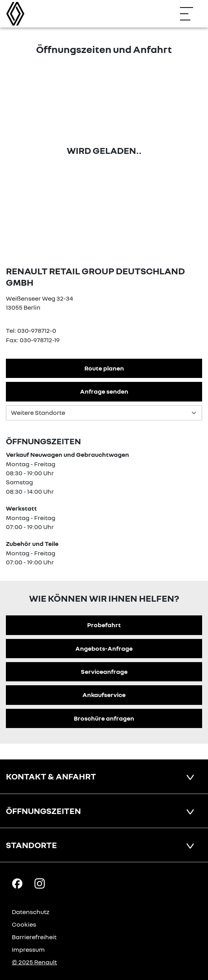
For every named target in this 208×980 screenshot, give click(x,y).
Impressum (28, 949)
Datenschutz (31, 912)
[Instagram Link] (40, 883)
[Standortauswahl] (104, 413)
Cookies (24, 924)
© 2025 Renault (34, 962)
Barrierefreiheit (34, 937)
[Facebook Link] (17, 883)
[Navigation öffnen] (190, 14)
